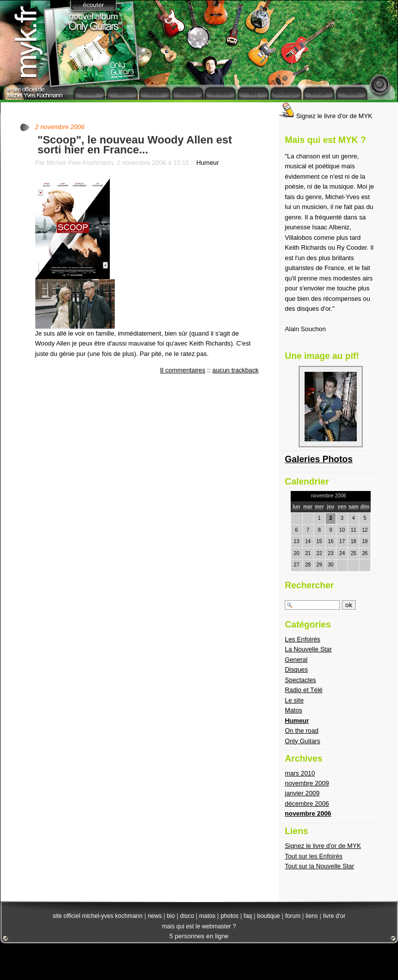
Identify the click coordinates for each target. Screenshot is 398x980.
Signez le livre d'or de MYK (326, 116)
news (155, 916)
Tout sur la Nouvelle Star (319, 866)
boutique (268, 916)
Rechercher (309, 585)
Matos (293, 710)
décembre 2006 (307, 804)
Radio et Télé (304, 690)
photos (230, 916)
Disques (296, 669)
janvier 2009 (302, 793)
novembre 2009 (307, 783)
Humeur (208, 163)
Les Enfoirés (302, 639)
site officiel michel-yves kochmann (98, 916)
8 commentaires (183, 370)
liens (312, 916)
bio (171, 916)
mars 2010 (300, 773)
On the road (302, 731)
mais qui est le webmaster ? (199, 926)
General (296, 660)
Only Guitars (302, 741)
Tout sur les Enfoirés (314, 856)
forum (293, 916)
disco (187, 916)
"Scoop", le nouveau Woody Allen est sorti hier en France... (135, 145)
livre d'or (334, 916)
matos (207, 916)
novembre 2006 (308, 813)
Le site (294, 700)
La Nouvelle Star (308, 649)
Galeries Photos (318, 459)
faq (248, 916)
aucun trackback (235, 370)
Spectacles (300, 680)
